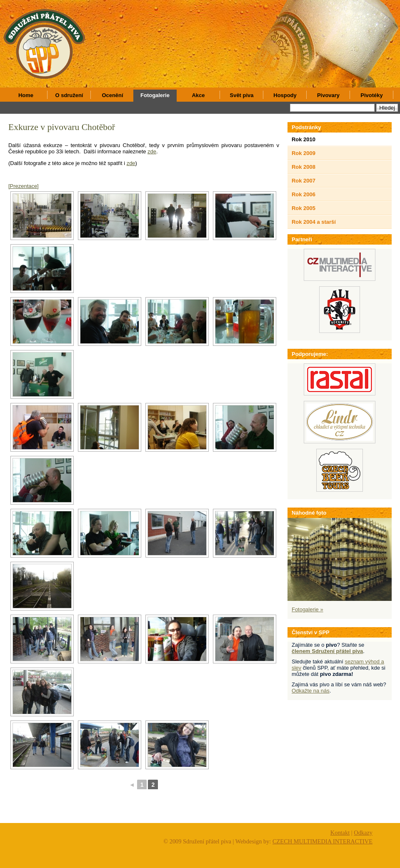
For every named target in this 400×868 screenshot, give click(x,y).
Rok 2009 (304, 153)
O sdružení (69, 95)
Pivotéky (371, 95)
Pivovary (328, 95)
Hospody (285, 95)
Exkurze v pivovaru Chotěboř (62, 127)
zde (152, 151)
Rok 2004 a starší (314, 222)
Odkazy (363, 833)
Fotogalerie (155, 95)
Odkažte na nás (311, 691)
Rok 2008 (304, 167)
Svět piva (242, 95)
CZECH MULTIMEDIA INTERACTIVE (322, 841)
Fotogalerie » (307, 609)
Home (26, 95)
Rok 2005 (304, 208)
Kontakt (340, 833)
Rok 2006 (304, 194)
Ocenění (112, 95)
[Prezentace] (24, 186)
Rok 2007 (304, 181)
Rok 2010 (304, 139)
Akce (199, 95)
